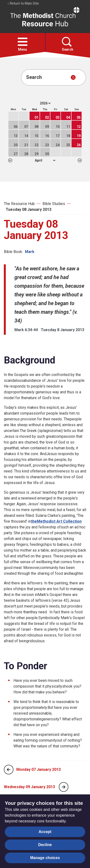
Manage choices (45, 858)
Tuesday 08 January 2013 (29, 209)
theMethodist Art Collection (56, 521)
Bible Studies (54, 204)
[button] (23, 42)
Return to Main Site (23, 3)
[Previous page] (9, 770)
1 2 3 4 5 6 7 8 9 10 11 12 (45, 160)
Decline (45, 845)
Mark (30, 252)
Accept (45, 832)
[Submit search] (73, 77)
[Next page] (64, 787)
